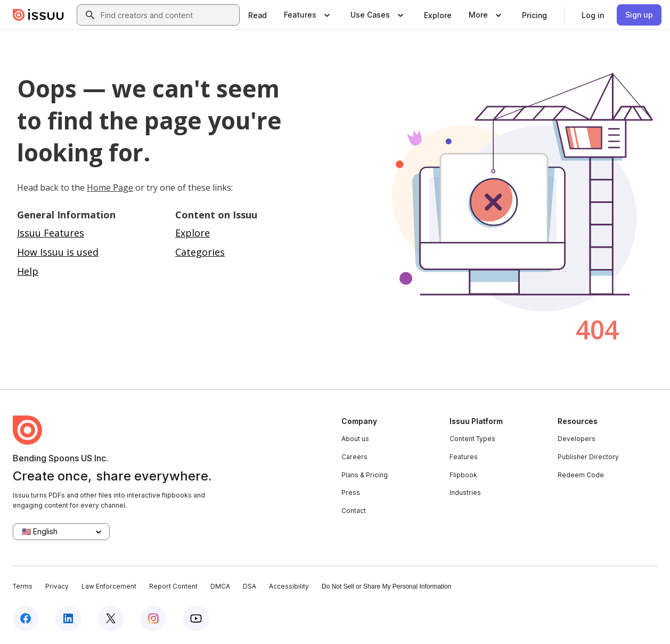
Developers (577, 439)
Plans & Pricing (365, 475)
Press (351, 492)
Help (28, 271)
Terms (23, 586)
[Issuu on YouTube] (196, 618)
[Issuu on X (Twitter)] (111, 618)
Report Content (173, 586)
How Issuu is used (58, 252)
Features (464, 457)
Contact (354, 511)
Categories (200, 252)
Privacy (57, 586)
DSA (250, 586)
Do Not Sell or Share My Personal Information (386, 586)
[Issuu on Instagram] (153, 618)
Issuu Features (51, 233)
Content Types (472, 439)
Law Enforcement (109, 586)
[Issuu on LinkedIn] (68, 618)
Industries (465, 492)
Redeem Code (581, 475)
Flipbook (463, 475)
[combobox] (168, 15)
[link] (258, 15)
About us (355, 439)
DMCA (220, 586)
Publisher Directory (588, 457)
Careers (354, 457)
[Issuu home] (38, 15)
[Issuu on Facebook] (26, 618)
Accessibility (289, 586)
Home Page (110, 188)
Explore (193, 233)
